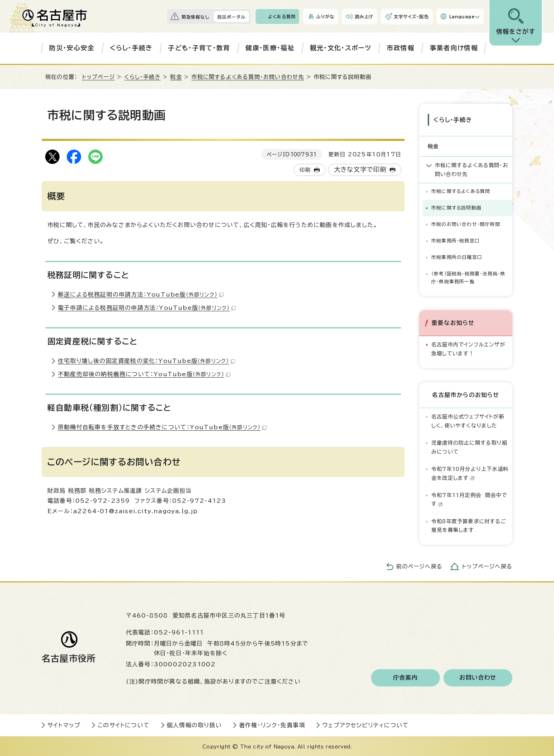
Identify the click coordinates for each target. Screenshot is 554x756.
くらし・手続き (131, 48)
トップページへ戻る (487, 566)
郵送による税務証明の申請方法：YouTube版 (141, 294)
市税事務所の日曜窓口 (457, 257)
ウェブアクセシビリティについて (365, 724)
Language (462, 16)
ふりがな (325, 16)
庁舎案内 (406, 677)
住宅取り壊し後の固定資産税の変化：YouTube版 (146, 361)
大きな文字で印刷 (360, 169)
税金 (176, 77)
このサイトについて (124, 724)
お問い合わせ (478, 677)
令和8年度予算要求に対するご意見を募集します (469, 525)
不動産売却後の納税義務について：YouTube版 (144, 374)
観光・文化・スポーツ (341, 48)
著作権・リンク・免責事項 (272, 724)
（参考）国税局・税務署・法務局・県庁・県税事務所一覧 (468, 277)
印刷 (305, 170)
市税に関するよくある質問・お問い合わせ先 (248, 77)
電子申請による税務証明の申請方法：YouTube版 (147, 308)
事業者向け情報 (454, 48)
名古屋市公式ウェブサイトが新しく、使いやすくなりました (468, 420)
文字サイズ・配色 (411, 16)
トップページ (98, 77)
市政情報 (401, 48)
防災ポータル (231, 17)
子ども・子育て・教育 (199, 48)
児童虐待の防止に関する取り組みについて (469, 446)
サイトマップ (64, 724)
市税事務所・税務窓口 (456, 240)
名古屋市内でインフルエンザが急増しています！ (468, 348)
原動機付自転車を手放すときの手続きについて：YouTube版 (162, 427)
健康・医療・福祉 (270, 48)
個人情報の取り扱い (194, 724)
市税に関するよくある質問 (461, 191)
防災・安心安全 (72, 48)
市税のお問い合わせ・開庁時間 (466, 224)
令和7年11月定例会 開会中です (469, 499)
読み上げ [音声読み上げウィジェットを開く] (364, 16)
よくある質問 (282, 16)
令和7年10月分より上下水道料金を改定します (470, 472)
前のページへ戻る (419, 566)
